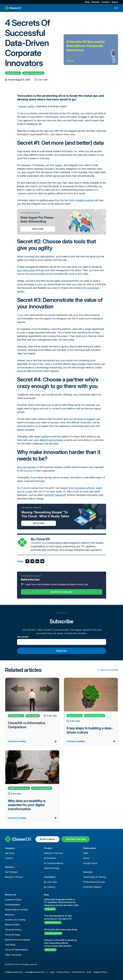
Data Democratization (94, 716)
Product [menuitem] (48, 848)
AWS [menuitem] (86, 853)
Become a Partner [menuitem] (14, 877)
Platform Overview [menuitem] (54, 853)
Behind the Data (62, 582)
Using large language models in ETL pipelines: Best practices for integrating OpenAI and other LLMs (61, 902)
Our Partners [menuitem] (11, 872)
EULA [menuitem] (89, 972)
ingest (59, 165)
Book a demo (47, 839)
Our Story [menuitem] (10, 853)
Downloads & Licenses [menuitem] (16, 910)
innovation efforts (84, 488)
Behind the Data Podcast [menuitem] (17, 940)
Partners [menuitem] (9, 867)
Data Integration (16, 716)
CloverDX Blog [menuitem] (12, 935)
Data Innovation (13, 73)
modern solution (85, 200)
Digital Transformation (33, 73)
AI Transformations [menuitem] (54, 863)
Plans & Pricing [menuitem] (51, 868)
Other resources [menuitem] (13, 955)
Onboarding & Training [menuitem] (95, 877)
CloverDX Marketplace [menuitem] (16, 950)
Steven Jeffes (27, 106)
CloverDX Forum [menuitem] (13, 930)
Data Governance (53, 923)
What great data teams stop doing (61, 929)
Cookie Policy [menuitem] (78, 972)
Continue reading (17, 741)
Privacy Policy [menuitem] (63, 972)
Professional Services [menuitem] (94, 882)
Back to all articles (109, 670)
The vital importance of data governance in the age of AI (58, 917)
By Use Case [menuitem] (50, 882)
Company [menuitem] (10, 848)
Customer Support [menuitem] (92, 887)
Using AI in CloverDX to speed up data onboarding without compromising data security (60, 943)
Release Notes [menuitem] (12, 925)
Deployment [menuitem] (90, 848)
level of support (87, 419)
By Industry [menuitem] (50, 887)
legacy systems (26, 430)
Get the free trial (76, 839)
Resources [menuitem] (11, 895)
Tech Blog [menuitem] (10, 945)
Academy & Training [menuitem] (15, 920)
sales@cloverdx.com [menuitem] (35, 972)
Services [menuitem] (88, 872)
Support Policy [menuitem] (100, 972)
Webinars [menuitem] (10, 915)
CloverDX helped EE (55, 495)
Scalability (50, 909)
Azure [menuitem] (86, 858)
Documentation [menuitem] (13, 905)
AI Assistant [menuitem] (50, 858)
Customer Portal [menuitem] (13, 900)
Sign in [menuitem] (115, 2)
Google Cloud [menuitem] (90, 863)
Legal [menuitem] (52, 972)
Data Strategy (33, 716)
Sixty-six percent (27, 467)
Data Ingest (50, 950)
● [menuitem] (47, 972)
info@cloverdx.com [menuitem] (14, 972)
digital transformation (51, 440)
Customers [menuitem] (50, 877)
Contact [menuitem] (106, 2)
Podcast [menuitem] (95, 2)
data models (79, 364)
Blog (46, 895)
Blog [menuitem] (87, 2)
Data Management (53, 933)
